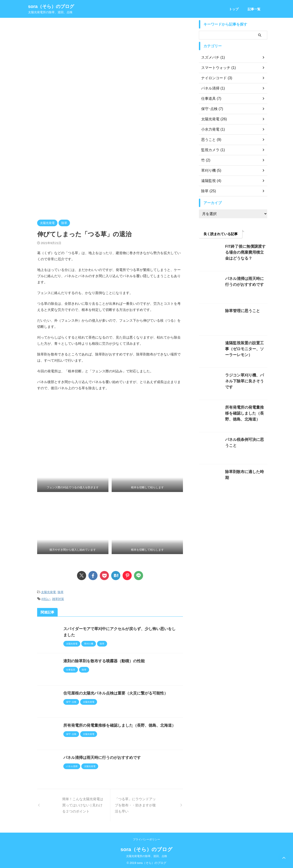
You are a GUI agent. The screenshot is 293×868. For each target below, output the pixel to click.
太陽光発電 (48, 592)
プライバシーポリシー (146, 838)
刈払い (46, 598)
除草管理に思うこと (240, 311)
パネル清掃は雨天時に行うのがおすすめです (100, 756)
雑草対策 (58, 598)
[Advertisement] (110, 54)
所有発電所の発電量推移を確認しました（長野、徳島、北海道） (116, 724)
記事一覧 (254, 9)
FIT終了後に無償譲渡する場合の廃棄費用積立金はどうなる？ (246, 252)
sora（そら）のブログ (51, 6)
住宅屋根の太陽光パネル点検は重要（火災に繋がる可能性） (113, 692)
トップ (234, 9)
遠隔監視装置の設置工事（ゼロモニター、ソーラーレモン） (246, 349)
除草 (61, 592)
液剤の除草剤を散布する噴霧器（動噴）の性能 (102, 660)
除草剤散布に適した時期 (244, 472)
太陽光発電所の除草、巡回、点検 (146, 855)
